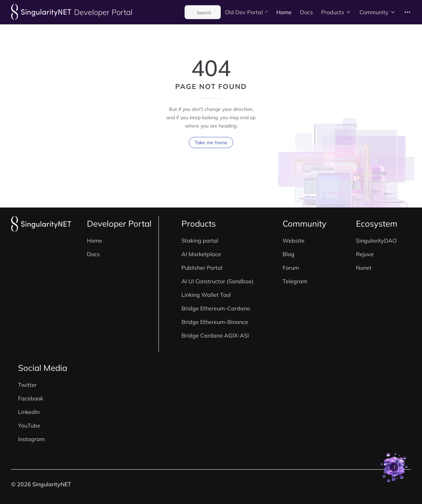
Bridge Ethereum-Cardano (216, 308)
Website (294, 241)
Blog (289, 254)
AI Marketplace (201, 254)
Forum (291, 268)
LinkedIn (29, 412)
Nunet (364, 268)
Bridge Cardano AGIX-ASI (215, 335)
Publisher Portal (202, 268)
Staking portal (200, 241)
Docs (93, 254)
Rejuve (365, 254)
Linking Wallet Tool (206, 295)
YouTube (29, 425)
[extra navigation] (407, 12)
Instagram (31, 439)
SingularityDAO (376, 241)
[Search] (203, 12)
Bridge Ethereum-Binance (215, 322)
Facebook (31, 398)
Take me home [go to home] (211, 144)
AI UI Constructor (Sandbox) (217, 281)
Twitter (27, 385)
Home (95, 241)
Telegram (295, 281)
